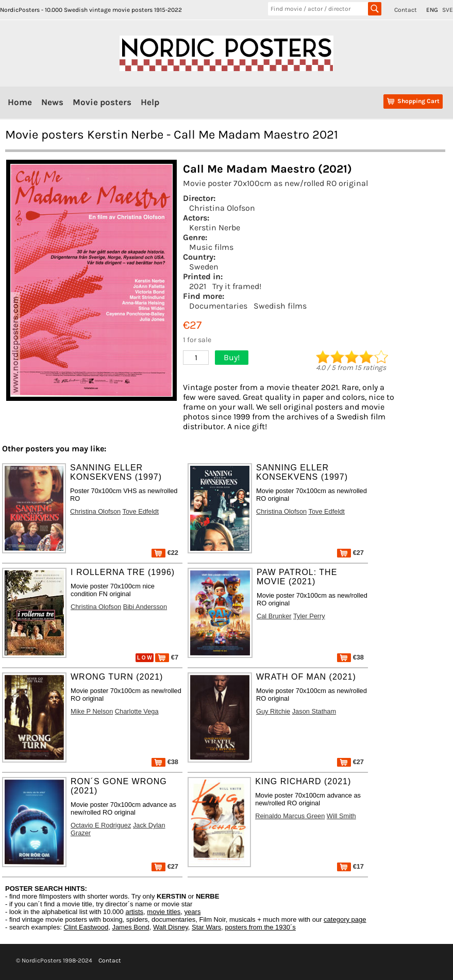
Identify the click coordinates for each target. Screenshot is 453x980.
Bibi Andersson (145, 607)
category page (345, 919)
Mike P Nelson (92, 711)
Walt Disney (171, 927)
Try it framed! (237, 286)
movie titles (164, 912)
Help (150, 102)
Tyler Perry (309, 616)
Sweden (204, 267)
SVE (448, 10)
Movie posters (102, 102)
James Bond (130, 927)
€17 (350, 866)
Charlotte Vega (137, 711)
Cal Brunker (274, 616)
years (193, 912)
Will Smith (341, 816)
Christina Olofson (222, 208)
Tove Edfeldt (141, 511)
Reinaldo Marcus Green (290, 816)
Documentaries (218, 306)
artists (134, 912)
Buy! (232, 357)
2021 (198, 286)
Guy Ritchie (273, 711)
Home (20, 102)
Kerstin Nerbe (215, 227)
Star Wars (206, 927)
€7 (167, 657)
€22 (165, 553)
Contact (406, 10)
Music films (211, 247)
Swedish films (280, 306)
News (52, 102)
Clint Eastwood (86, 927)
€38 (350, 657)
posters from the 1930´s (261, 927)
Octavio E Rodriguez (101, 825)
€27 (350, 553)
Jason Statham (314, 711)
